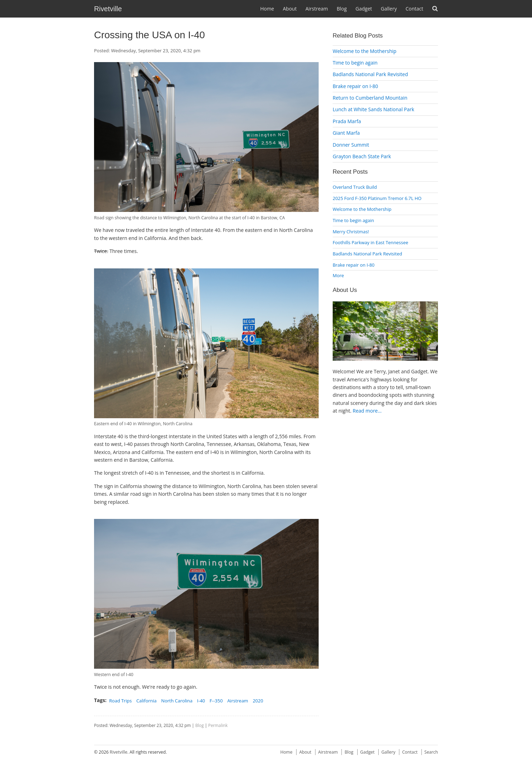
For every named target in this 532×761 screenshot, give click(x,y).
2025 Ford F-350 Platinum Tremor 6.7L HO (377, 198)
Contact (414, 9)
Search (435, 9)
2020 (258, 701)
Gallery (389, 9)
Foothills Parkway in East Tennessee (370, 242)
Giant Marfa (346, 133)
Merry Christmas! (351, 232)
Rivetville (108, 9)
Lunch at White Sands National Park (373, 109)
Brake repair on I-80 (355, 86)
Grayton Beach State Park (362, 156)
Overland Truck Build (355, 187)
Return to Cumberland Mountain (370, 98)
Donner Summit (351, 145)
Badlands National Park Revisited (370, 74)
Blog (342, 9)
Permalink (218, 725)
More (338, 275)
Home (267, 9)
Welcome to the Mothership (365, 51)
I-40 (201, 701)
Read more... (367, 411)
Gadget (364, 9)
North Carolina (177, 701)
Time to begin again (355, 63)
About (290, 9)
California (146, 701)
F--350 (216, 701)
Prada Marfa (347, 121)
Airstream (317, 9)
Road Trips (120, 701)
